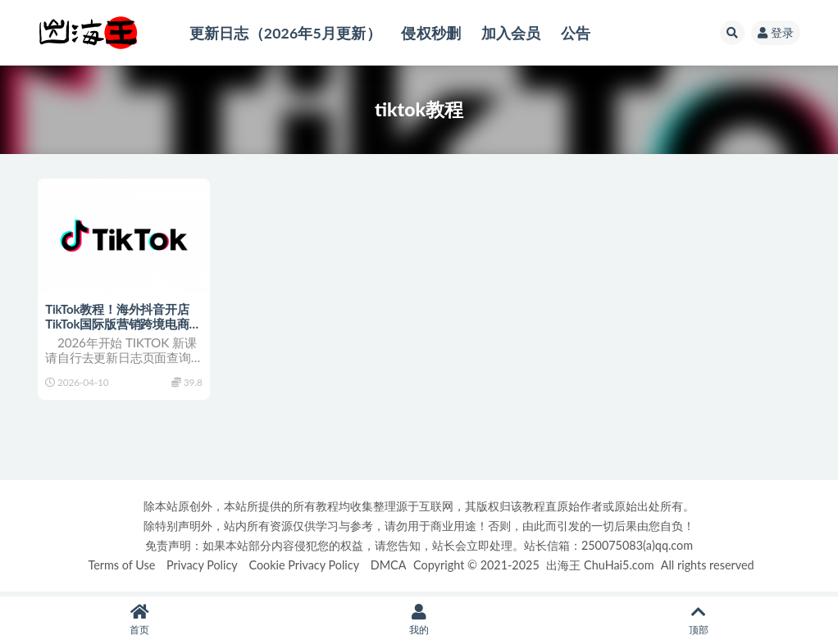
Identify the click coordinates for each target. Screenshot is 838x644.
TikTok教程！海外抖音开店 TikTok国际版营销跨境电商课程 (118, 324)
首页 (140, 620)
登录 (776, 32)
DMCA (389, 568)
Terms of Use (121, 568)
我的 (419, 620)
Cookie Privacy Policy (304, 568)
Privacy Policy (202, 568)
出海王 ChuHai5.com (600, 568)
